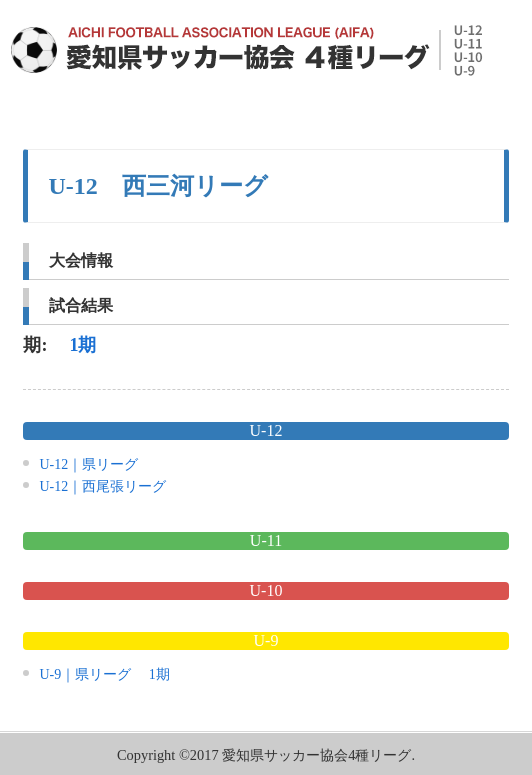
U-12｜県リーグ (88, 464)
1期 (82, 345)
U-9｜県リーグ (85, 674)
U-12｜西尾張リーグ (102, 486)
